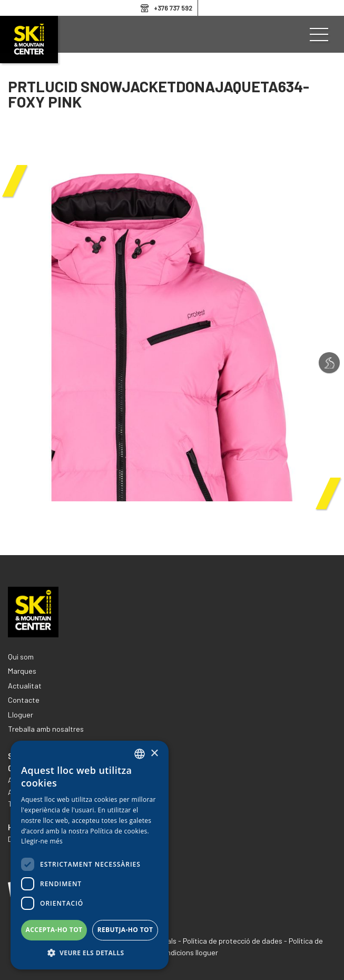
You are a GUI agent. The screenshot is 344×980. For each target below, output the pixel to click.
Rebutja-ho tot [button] (125, 930)
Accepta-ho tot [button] (54, 930)
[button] (90, 953)
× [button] (154, 754)
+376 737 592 (173, 8)
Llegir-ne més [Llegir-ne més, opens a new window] (42, 841)
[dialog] (90, 855)
